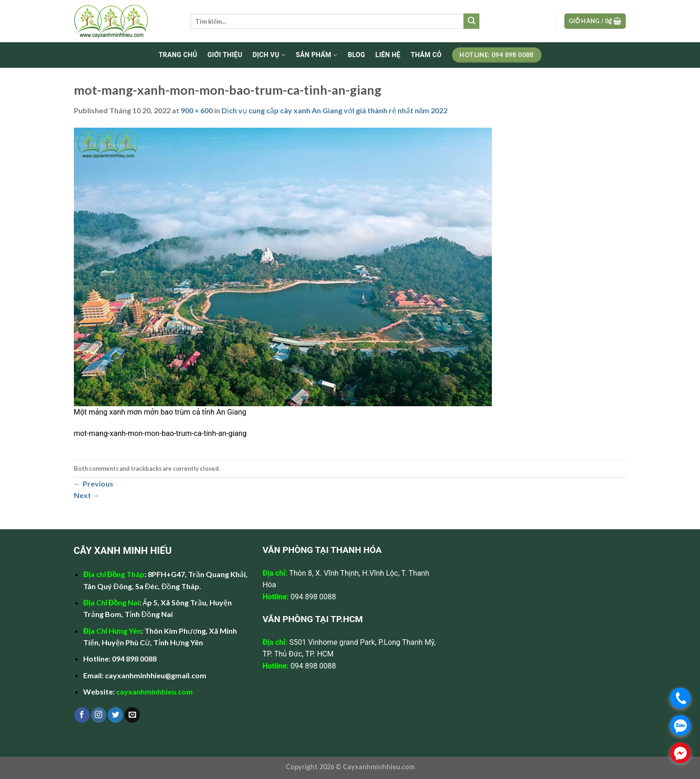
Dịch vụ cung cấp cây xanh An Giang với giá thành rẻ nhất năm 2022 (335, 110)
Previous (94, 484)
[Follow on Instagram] (99, 715)
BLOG (357, 55)
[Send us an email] (132, 715)
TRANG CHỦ (178, 55)
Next (87, 495)
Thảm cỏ (426, 55)
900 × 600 (197, 110)
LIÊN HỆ (388, 55)
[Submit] (471, 21)
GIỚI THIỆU (225, 55)
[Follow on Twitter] (115, 715)
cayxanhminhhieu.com (154, 691)
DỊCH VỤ (269, 55)
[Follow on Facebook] (82, 715)
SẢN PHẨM (317, 55)
